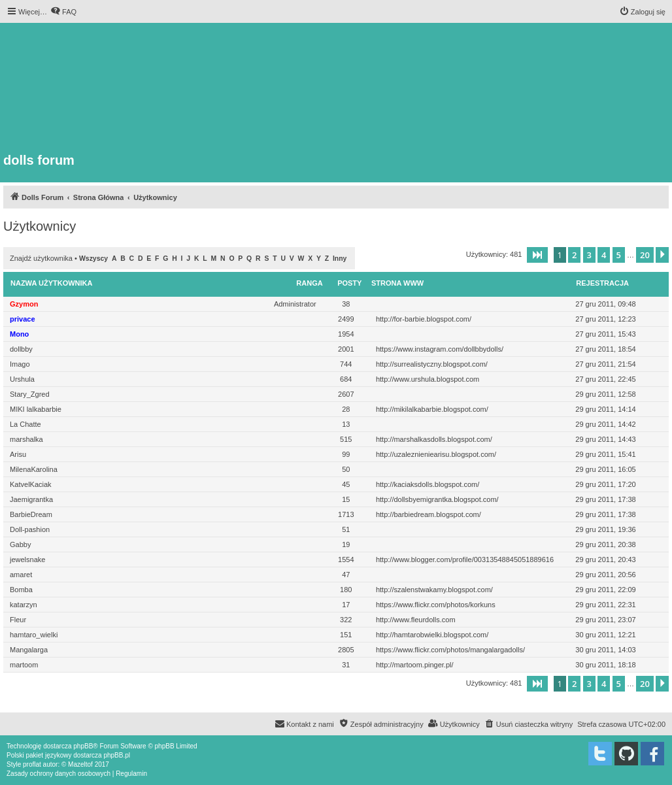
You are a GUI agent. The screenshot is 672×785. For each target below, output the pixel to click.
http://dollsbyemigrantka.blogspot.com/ (437, 499)
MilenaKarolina (34, 469)
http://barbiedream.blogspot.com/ (428, 514)
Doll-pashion (30, 529)
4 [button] (604, 255)
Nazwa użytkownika (51, 283)
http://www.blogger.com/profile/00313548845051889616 (465, 560)
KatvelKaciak (31, 484)
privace (23, 319)
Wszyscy (93, 259)
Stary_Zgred (30, 394)
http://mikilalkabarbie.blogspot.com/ (432, 409)
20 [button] (645, 255)
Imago (20, 364)
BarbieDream (31, 514)
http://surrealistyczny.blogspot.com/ (432, 364)
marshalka (26, 439)
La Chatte (25, 424)
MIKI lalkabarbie (36, 409)
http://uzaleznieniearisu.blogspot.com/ (436, 454)
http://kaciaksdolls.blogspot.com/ (428, 484)
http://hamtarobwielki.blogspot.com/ (432, 635)
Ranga (309, 283)
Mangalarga (29, 650)
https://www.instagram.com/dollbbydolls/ (440, 349)
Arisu (18, 454)
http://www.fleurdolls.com (416, 620)
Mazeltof (80, 764)
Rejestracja (602, 283)
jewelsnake (27, 560)
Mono (19, 334)
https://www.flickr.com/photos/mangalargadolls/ (450, 650)
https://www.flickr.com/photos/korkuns (436, 605)
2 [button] (574, 255)
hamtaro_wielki (34, 635)
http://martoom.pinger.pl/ (415, 665)
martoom (24, 665)
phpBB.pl (117, 755)
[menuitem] (63, 12)
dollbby (21, 349)
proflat (32, 764)
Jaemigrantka (31, 499)
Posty (349, 283)
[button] (537, 255)
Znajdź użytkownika (41, 258)
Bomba (21, 590)
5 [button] (619, 255)
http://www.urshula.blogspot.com (428, 379)
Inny (340, 259)
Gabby (20, 544)
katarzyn (24, 605)
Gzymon (24, 304)
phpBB (83, 746)
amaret (21, 575)
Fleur (18, 620)
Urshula (22, 379)
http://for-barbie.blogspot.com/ (424, 319)
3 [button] (589, 255)
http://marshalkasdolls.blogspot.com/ (434, 439)
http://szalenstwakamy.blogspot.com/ (434, 590)
